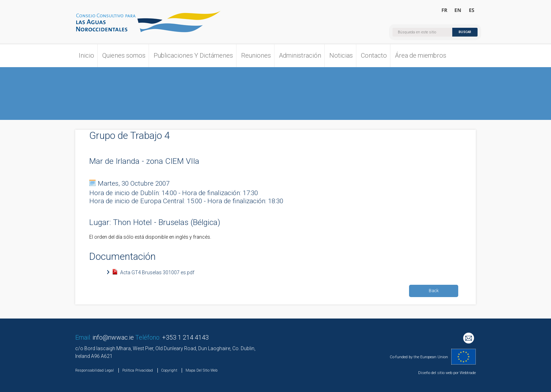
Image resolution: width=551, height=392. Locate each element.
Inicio (86, 55)
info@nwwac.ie (113, 337)
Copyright (169, 370)
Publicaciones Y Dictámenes (193, 55)
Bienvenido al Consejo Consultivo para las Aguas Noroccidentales (471, 11)
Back (434, 291)
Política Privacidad (138, 370)
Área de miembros (421, 55)
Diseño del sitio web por (438, 373)
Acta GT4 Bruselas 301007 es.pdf (157, 272)
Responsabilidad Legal (95, 370)
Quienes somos (124, 55)
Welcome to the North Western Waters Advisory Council (458, 11)
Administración (300, 55)
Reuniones (256, 55)
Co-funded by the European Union (419, 357)
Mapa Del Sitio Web (202, 370)
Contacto (374, 55)
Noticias (341, 55)
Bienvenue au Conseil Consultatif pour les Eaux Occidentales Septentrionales (445, 11)
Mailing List (469, 339)
